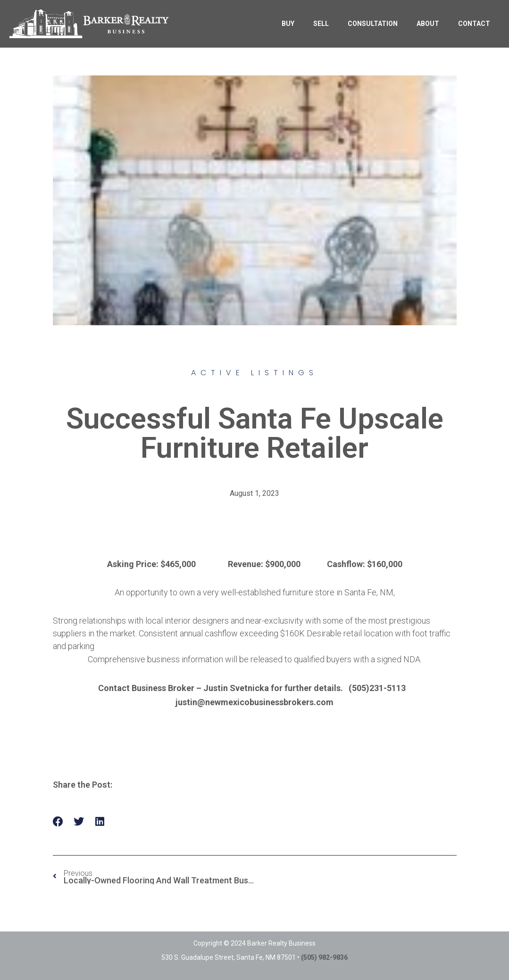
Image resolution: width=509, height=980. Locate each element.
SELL (321, 24)
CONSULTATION (373, 24)
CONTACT (474, 24)
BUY (288, 24)
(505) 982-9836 (324, 957)
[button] (58, 822)
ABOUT (428, 24)
